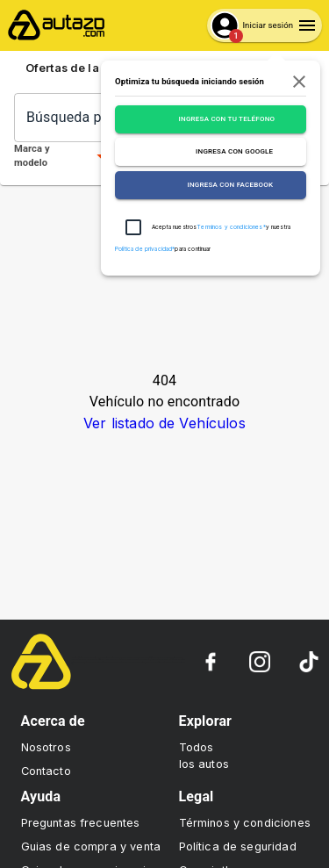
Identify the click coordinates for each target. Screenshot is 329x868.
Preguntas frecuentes (81, 823)
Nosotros (46, 747)
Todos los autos (204, 756)
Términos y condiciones (245, 823)
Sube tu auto (259, 68)
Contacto (46, 771)
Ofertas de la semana (95, 68)
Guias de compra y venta (91, 846)
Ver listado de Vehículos (164, 423)
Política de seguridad (238, 846)
